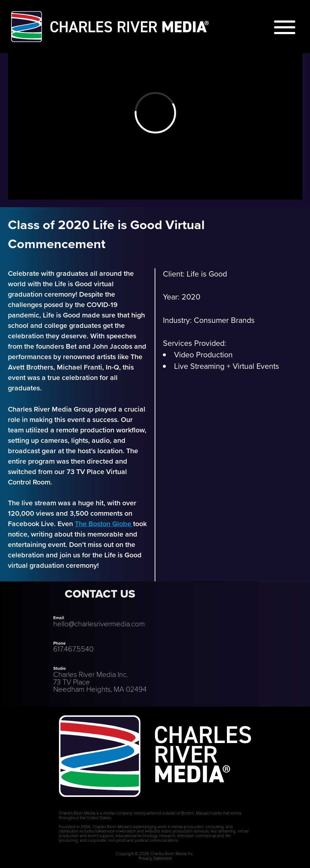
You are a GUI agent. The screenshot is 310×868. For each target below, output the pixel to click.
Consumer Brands (224, 320)
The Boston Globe (104, 524)
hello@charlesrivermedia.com (99, 623)
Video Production (203, 355)
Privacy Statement (155, 858)
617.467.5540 (73, 649)
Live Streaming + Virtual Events (227, 366)
